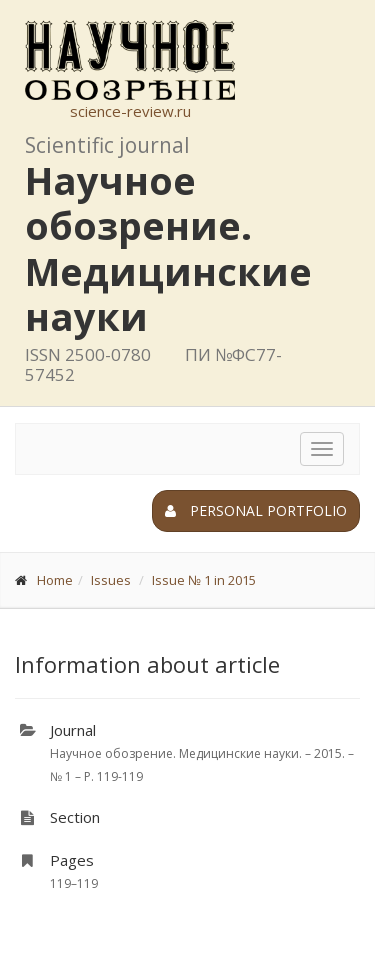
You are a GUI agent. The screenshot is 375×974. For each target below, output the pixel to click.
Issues (111, 580)
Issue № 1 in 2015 (204, 580)
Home (55, 580)
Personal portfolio (256, 510)
